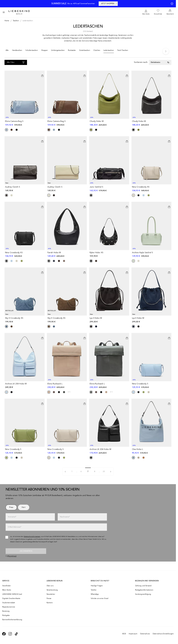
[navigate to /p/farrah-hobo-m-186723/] (67, 255)
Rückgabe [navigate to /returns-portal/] (6, 615)
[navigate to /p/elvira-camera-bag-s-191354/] (67, 123)
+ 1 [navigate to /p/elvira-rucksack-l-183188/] (69, 392)
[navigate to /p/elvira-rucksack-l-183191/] (109, 386)
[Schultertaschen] (32, 51)
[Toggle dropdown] (160, 62)
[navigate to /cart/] (170, 12)
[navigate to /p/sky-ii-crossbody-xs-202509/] (25, 320)
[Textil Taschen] (123, 51)
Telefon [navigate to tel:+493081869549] (94, 590)
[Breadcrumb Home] (7, 21)
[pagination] (65, 471)
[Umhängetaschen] (58, 51)
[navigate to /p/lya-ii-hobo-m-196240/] (152, 320)
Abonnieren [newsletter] (26, 551)
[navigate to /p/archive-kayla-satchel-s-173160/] (152, 255)
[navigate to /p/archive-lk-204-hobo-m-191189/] (25, 386)
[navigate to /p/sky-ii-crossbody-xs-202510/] (67, 320)
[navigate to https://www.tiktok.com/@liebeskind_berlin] (16, 634)
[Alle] (7, 51)
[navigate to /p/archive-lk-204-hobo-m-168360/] (109, 451)
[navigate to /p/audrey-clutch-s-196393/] (67, 189)
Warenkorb (170, 14)
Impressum (133, 634)
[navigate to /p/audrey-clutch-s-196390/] (25, 189)
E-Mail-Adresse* (15, 527)
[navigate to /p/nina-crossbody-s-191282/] (67, 451)
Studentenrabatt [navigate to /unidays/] (9, 603)
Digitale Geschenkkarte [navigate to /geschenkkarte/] (11, 599)
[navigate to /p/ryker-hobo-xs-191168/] (109, 255)
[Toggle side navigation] (4, 12)
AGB (124, 634)
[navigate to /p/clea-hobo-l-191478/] (152, 451)
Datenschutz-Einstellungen (163, 634)
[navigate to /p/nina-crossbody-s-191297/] (152, 386)
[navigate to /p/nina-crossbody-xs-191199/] (152, 189)
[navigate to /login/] (146, 12)
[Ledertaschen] (109, 51)
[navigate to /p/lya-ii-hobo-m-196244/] (109, 320)
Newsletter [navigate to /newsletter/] (51, 594)
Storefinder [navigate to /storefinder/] (7, 586)
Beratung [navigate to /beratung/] (6, 611)
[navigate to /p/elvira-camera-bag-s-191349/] (25, 123)
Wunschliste (158, 14)
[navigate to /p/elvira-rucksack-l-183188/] (67, 386)
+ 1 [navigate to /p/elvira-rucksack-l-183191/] (111, 392)
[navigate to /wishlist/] (158, 12)
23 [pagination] (104, 472)
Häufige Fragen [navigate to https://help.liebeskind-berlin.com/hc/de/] (97, 586)
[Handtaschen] (17, 51)
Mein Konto (146, 14)
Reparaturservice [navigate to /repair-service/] (9, 607)
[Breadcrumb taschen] (15, 21)
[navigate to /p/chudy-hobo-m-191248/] (109, 123)
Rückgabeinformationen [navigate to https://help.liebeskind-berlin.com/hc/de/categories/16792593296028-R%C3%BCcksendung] (144, 590)
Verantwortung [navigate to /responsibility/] (52, 590)
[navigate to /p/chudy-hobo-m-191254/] (152, 123)
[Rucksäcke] (72, 51)
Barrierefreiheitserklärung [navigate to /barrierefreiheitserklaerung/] (12, 620)
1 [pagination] (72, 472)
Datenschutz (145, 634)
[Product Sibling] (6, 130)
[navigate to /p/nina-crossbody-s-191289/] (25, 451)
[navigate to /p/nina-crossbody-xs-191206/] (25, 255)
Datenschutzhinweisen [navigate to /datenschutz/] (32, 537)
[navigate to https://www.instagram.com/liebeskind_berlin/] (10, 634)
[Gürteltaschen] (85, 51)
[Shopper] (44, 51)
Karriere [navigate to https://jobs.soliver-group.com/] (50, 603)
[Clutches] (97, 51)
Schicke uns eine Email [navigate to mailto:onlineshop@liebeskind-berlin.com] (100, 599)
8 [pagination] (95, 472)
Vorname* (12, 517)
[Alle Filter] (16, 62)
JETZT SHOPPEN (109, 4)
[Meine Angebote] (171, 4)
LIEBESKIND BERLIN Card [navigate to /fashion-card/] (12, 594)
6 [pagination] (81, 472)
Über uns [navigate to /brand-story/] (50, 586)
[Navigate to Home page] (19, 12)
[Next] (166, 51)
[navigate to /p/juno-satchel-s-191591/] (109, 189)
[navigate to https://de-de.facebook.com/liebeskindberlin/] (4, 634)
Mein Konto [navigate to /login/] (7, 590)
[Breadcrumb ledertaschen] (27, 21)
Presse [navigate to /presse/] (49, 599)
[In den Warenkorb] (42, 76)
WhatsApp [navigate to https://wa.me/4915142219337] (95, 594)
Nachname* (65, 517)
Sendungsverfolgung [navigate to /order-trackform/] (143, 594)
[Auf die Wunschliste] (42, 73)
